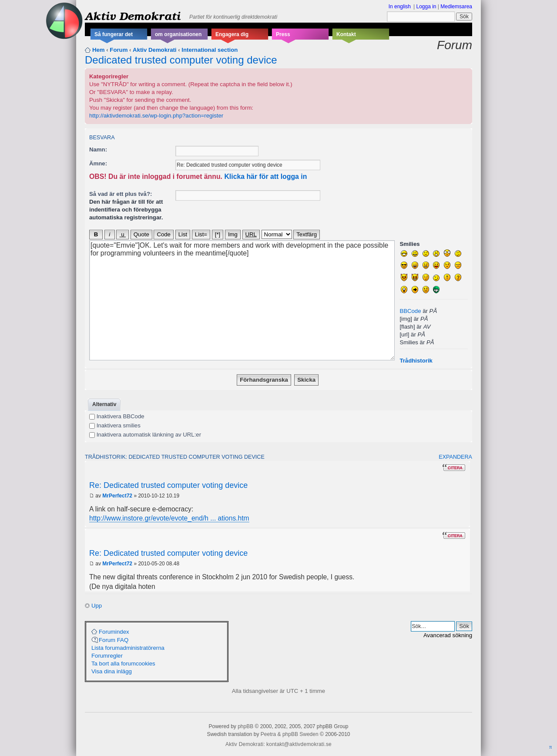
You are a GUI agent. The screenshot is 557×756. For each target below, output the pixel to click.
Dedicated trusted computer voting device (181, 60)
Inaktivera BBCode (117, 416)
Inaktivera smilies (115, 425)
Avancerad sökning (448, 635)
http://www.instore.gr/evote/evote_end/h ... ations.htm (169, 518)
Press (283, 34)
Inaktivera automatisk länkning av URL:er (145, 435)
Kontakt (346, 34)
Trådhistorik (416, 361)
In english (400, 7)
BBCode (410, 311)
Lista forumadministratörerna (128, 648)
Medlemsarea (456, 7)
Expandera (455, 457)
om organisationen (178, 34)
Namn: (98, 150)
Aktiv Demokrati (133, 16)
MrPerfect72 (117, 496)
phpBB (245, 726)
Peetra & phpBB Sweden (290, 734)
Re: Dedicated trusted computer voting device (168, 485)
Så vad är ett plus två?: (121, 194)
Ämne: (98, 163)
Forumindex (114, 632)
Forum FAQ (114, 640)
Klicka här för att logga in (265, 176)
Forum (119, 50)
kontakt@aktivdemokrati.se (299, 744)
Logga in (426, 7)
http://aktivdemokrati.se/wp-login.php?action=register (156, 116)
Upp (97, 606)
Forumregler (107, 656)
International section (210, 50)
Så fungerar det (114, 34)
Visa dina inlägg (112, 671)
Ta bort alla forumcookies (123, 664)
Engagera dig (232, 34)
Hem (99, 50)
